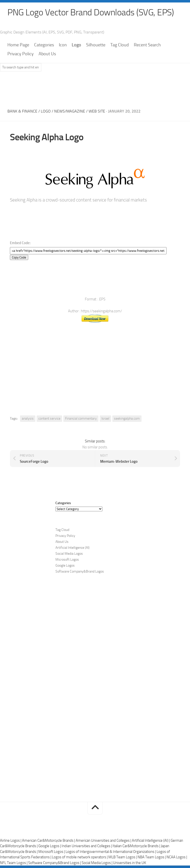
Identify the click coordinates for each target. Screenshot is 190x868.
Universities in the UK (130, 863)
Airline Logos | (11, 840)
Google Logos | (50, 846)
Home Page (18, 45)
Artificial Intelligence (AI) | (151, 840)
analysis (28, 419)
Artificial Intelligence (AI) (72, 548)
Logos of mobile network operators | (80, 857)
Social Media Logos (69, 554)
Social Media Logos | (97, 863)
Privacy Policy (21, 54)
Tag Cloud (120, 45)
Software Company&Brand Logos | (55, 863)
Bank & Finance (22, 111)
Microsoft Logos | (52, 852)
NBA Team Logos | (152, 857)
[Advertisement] (95, 88)
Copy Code (19, 257)
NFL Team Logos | (14, 863)
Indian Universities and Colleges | (87, 846)
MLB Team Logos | (123, 857)
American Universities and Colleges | (104, 840)
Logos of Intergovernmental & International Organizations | (111, 852)
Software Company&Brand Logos (80, 571)
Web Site (97, 111)
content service (49, 419)
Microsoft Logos (67, 560)
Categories (44, 45)
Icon (63, 45)
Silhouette (96, 45)
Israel (105, 419)
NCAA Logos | (177, 857)
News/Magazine (70, 111)
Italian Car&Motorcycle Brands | (137, 846)
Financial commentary (81, 419)
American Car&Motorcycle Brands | (49, 840)
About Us (47, 54)
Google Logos (65, 565)
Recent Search (147, 45)
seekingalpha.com (127, 419)
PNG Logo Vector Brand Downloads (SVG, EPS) (91, 12)
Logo (76, 45)
